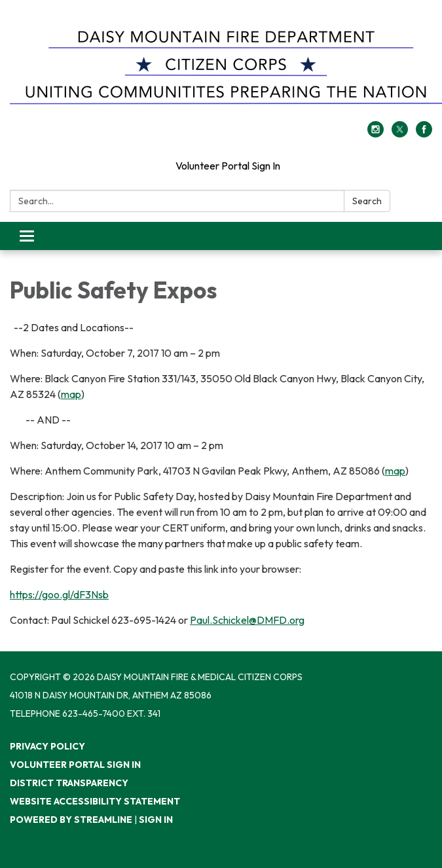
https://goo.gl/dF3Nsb (59, 594)
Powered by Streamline (71, 820)
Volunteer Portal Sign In (228, 166)
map (71, 394)
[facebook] (424, 134)
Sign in (156, 820)
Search (367, 201)
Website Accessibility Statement (95, 801)
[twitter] (400, 134)
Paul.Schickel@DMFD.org (247, 620)
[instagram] (376, 134)
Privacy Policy (47, 746)
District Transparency (69, 783)
